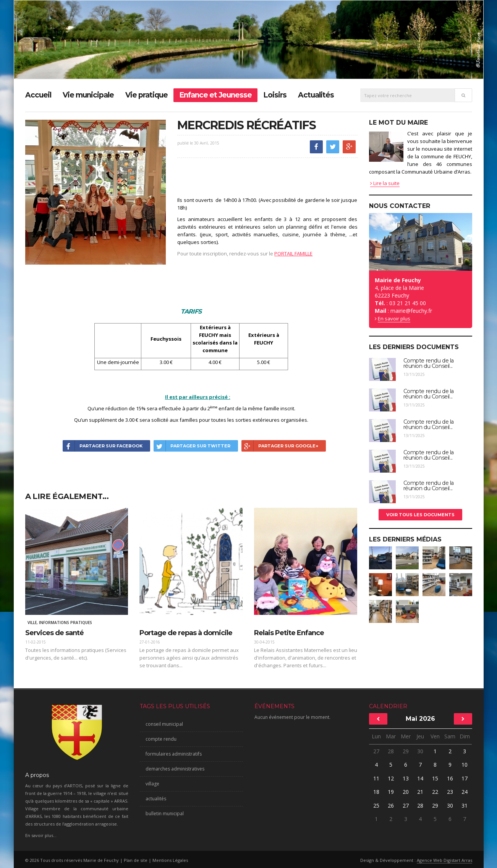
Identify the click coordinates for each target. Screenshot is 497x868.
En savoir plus (394, 319)
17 (465, 778)
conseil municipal (164, 724)
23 (450, 792)
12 (391, 778)
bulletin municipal (165, 814)
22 (435, 792)
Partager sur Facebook (103, 446)
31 (465, 805)
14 (420, 778)
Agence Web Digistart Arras (444, 860)
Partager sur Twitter (192, 446)
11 (376, 778)
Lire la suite (385, 183)
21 (420, 792)
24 (465, 792)
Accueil (38, 95)
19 (391, 792)
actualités (156, 799)
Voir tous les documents (420, 515)
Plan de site (136, 860)
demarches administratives (175, 769)
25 (376, 805)
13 (406, 778)
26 (391, 805)
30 (420, 751)
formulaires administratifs (174, 754)
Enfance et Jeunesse (215, 95)
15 (435, 778)
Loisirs (275, 95)
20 (406, 792)
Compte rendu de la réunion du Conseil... (429, 363)
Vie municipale (88, 95)
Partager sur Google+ (280, 446)
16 (450, 778)
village (152, 784)
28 (391, 751)
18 (376, 792)
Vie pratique (147, 95)
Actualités (316, 95)
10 (465, 765)
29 (406, 751)
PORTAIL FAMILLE (293, 254)
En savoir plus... (41, 835)
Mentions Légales (170, 860)
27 (376, 751)
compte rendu (161, 739)
